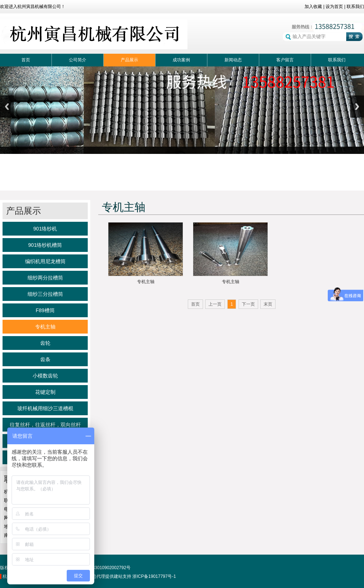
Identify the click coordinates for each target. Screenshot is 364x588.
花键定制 (45, 392)
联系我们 (355, 7)
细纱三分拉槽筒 (45, 294)
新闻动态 (233, 60)
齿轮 (45, 343)
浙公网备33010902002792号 (99, 568)
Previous (7, 107)
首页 (26, 60)
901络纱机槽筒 (45, 245)
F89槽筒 (45, 310)
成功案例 (181, 60)
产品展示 (129, 60)
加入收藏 (313, 7)
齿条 (45, 359)
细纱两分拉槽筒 (45, 278)
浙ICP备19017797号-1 (154, 576)
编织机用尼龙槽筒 (45, 261)
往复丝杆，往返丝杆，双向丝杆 (45, 425)
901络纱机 (45, 229)
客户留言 (285, 60)
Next (357, 107)
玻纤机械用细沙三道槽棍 (45, 408)
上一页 (215, 304)
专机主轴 (45, 327)
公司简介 (78, 60)
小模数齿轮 (45, 376)
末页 (268, 304)
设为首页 (334, 7)
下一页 (248, 304)
